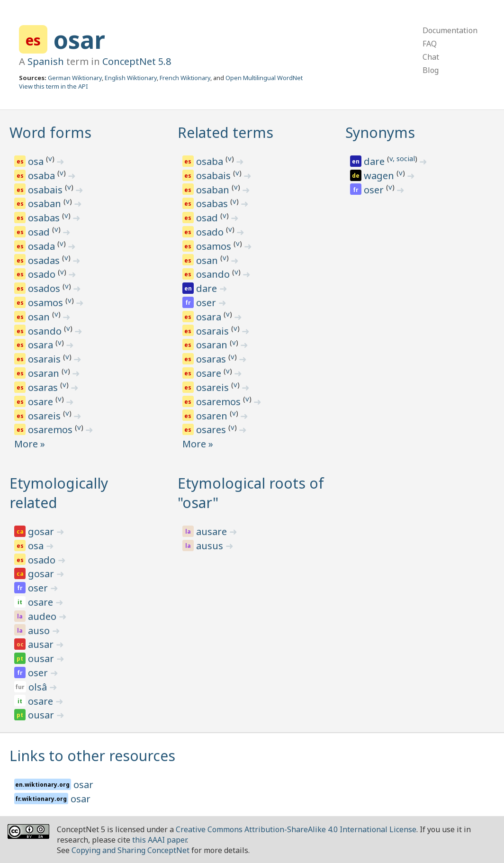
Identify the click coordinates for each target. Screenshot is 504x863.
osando (46, 331)
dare (208, 288)
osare (42, 402)
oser (207, 303)
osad (40, 232)
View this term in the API (54, 86)
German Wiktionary (75, 78)
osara (42, 345)
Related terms (225, 132)
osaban (46, 204)
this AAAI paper (159, 840)
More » (30, 444)
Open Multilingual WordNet (264, 78)
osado (43, 274)
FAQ (430, 44)
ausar (42, 644)
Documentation (450, 30)
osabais (46, 190)
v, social (402, 158)
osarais (45, 359)
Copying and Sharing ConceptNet (130, 850)
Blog (431, 70)
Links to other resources (92, 756)
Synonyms (380, 132)
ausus (211, 546)
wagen (380, 176)
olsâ (39, 687)
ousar (42, 659)
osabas (45, 218)
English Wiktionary (131, 78)
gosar (42, 531)
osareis (45, 416)
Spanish (46, 61)
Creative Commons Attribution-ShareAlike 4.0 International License (296, 829)
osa (37, 161)
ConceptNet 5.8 (137, 61)
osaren (213, 416)
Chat (431, 57)
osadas (45, 260)
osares (212, 430)
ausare (213, 531)
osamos (47, 303)
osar (79, 40)
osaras (44, 387)
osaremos (51, 430)
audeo (43, 616)
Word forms (50, 132)
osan (40, 317)
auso (40, 631)
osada (43, 246)
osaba (43, 176)
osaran (45, 373)
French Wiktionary (185, 78)
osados (45, 288)
